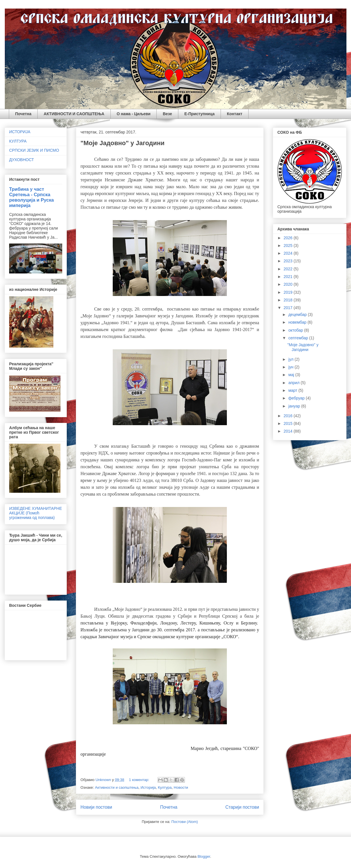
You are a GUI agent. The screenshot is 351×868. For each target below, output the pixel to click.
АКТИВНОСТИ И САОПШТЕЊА (74, 114)
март (293, 390)
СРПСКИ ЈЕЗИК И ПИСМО (34, 150)
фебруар (297, 398)
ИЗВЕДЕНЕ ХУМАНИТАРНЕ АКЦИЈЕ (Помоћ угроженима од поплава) (36, 513)
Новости (181, 787)
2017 (289, 308)
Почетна (23, 114)
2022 (289, 269)
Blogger (204, 856)
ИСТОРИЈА (20, 132)
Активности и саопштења (117, 787)
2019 (289, 292)
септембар (299, 338)
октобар (296, 330)
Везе (167, 114)
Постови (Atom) (184, 822)
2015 (289, 423)
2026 (289, 238)
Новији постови (96, 807)
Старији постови (242, 807)
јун (291, 367)
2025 (289, 246)
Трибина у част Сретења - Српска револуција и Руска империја (32, 197)
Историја (148, 787)
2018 (289, 300)
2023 (289, 261)
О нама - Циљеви (134, 114)
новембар (298, 322)
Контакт (235, 114)
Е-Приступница (199, 114)
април (294, 383)
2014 (289, 431)
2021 (289, 277)
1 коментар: (140, 780)
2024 (289, 253)
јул (291, 359)
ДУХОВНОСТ (22, 160)
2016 (289, 416)
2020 (289, 284)
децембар (298, 315)
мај (292, 375)
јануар (295, 406)
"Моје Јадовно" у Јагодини (122, 143)
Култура (165, 787)
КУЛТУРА (18, 141)
